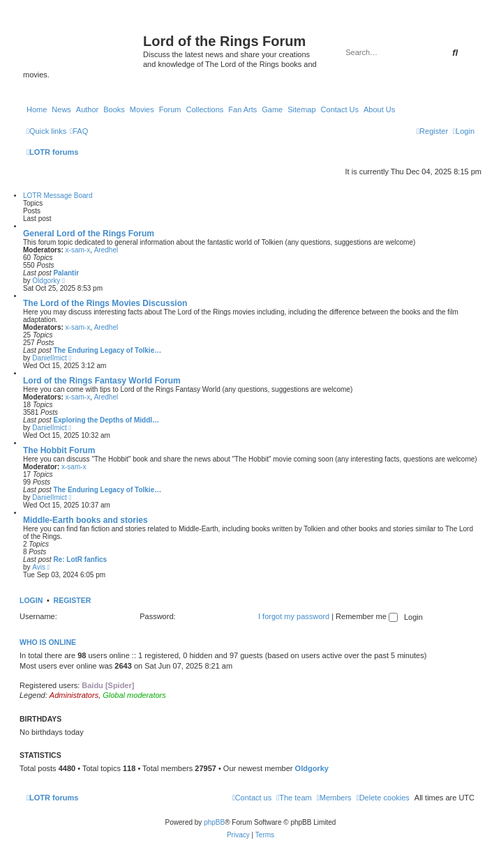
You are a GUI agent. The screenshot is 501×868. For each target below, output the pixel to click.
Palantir (66, 273)
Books (114, 109)
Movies (142, 109)
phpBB (214, 822)
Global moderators (134, 695)
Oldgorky (46, 281)
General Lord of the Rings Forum (89, 234)
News (61, 109)
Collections (204, 109)
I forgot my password (294, 616)
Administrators (74, 695)
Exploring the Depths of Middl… (106, 420)
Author (87, 109)
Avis (39, 567)
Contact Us (340, 109)
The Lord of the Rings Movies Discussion (105, 303)
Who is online (48, 642)
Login (31, 600)
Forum (170, 109)
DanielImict (49, 358)
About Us (379, 109)
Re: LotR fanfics (80, 559)
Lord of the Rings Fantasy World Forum (102, 381)
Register (73, 600)
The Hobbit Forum (59, 450)
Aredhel (106, 250)
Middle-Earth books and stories (85, 520)
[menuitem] (79, 131)
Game (272, 109)
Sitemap (301, 109)
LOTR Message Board (58, 196)
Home (37, 109)
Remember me (367, 616)
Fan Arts (242, 109)
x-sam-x (78, 250)
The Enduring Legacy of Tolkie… (107, 350)
